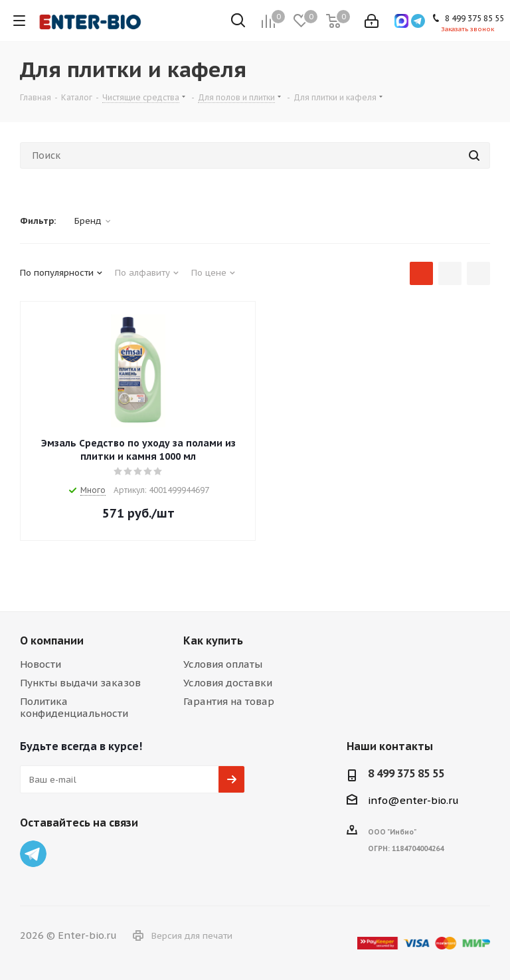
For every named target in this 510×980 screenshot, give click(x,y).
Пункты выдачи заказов (80, 683)
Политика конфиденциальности (74, 707)
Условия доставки (228, 683)
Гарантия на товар (229, 701)
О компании (52, 640)
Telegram (33, 854)
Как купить (213, 640)
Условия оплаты (223, 664)
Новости (41, 664)
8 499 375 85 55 (406, 773)
